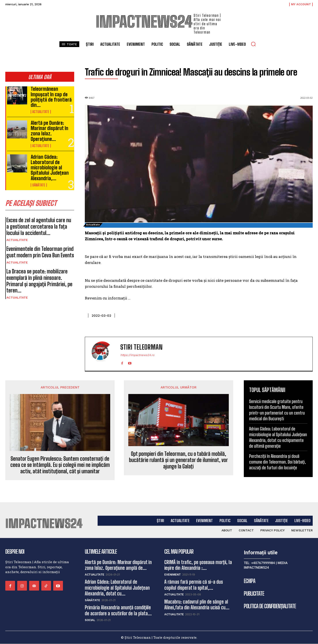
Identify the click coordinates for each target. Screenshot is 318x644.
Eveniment (173, 575)
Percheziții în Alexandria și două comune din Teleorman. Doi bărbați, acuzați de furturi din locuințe (277, 462)
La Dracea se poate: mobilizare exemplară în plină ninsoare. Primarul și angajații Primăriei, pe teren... (39, 281)
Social (90, 620)
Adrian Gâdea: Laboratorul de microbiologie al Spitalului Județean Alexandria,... (50, 168)
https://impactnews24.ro (137, 355)
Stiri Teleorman (141, 347)
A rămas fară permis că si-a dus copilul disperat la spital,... (194, 585)
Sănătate (39, 185)
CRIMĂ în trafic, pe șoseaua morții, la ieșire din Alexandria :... (198, 565)
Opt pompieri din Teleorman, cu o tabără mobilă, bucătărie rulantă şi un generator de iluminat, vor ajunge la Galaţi (178, 460)
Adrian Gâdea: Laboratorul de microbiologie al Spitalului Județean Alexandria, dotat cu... (117, 588)
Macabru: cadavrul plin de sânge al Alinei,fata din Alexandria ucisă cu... (197, 605)
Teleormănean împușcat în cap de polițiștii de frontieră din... (51, 97)
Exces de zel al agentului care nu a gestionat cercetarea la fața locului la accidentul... (39, 226)
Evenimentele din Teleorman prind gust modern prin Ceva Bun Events (40, 252)
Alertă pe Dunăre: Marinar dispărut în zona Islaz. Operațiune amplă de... (118, 565)
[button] (253, 44)
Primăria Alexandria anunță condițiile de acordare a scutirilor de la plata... (118, 611)
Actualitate (41, 112)
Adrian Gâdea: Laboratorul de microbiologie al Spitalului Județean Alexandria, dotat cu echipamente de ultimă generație (278, 437)
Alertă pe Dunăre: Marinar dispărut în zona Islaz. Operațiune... (49, 131)
